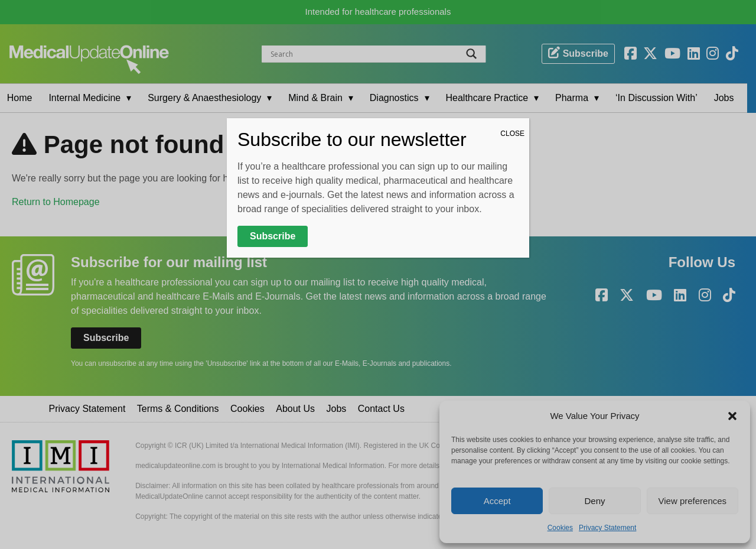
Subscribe (273, 236)
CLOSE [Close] (512, 134)
